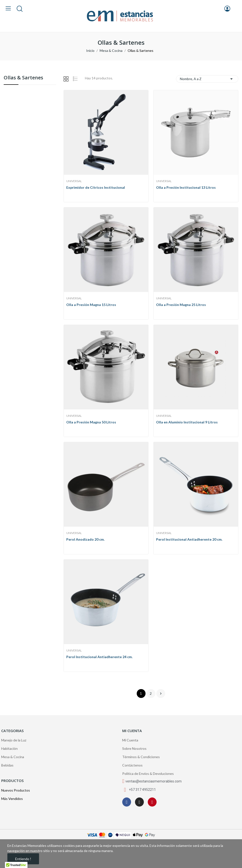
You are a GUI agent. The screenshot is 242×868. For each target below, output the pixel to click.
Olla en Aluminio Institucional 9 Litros (187, 422)
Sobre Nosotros (134, 748)
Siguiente (161, 694)
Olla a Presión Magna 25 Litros (181, 305)
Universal (74, 181)
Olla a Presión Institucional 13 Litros (186, 187)
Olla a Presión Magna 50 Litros (91, 422)
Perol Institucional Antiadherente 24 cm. (99, 657)
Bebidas (7, 765)
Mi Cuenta (130, 740)
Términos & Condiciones (141, 757)
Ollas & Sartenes (23, 78)
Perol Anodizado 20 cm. (85, 539)
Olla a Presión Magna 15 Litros (91, 305)
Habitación (9, 748)
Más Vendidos (12, 799)
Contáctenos (132, 765)
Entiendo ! (23, 859)
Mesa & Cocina (13, 757)
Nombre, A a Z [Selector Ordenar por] (207, 79)
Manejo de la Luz (14, 740)
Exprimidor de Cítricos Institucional (96, 187)
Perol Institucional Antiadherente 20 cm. (189, 539)
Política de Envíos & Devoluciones (148, 774)
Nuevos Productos (16, 790)
